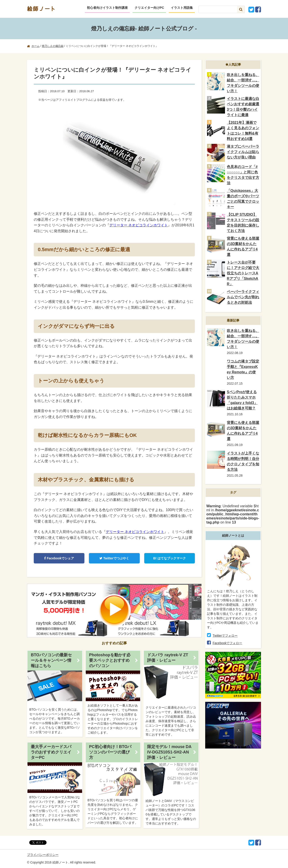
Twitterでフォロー (225, 636)
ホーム (36, 46)
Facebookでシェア (59, 558)
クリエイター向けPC (149, 8)
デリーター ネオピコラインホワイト (139, 225)
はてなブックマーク (170, 558)
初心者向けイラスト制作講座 (107, 8)
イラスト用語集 (182, 8)
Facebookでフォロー (227, 643)
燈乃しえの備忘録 (53, 46)
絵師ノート (42, 9)
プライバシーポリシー (43, 855)
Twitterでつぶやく (114, 558)
